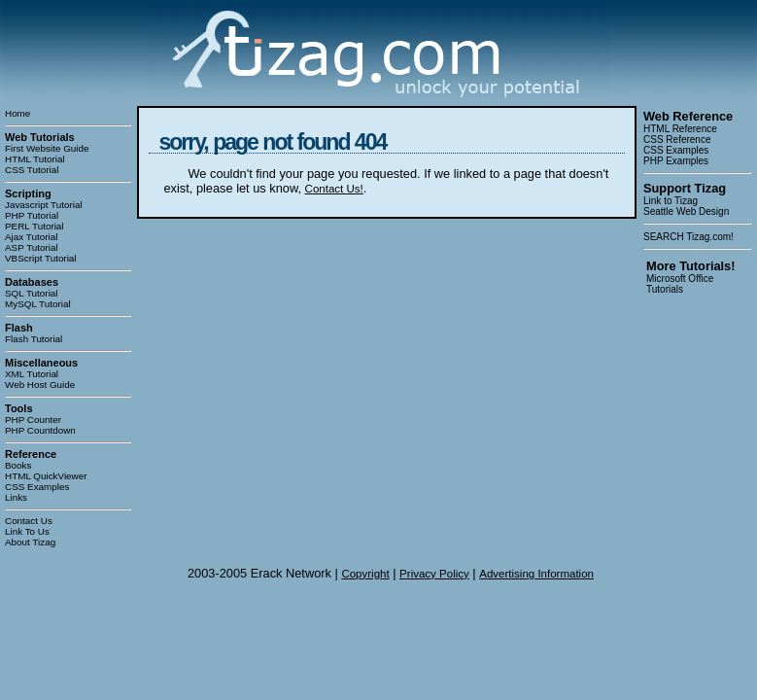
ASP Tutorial (32, 247)
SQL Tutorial (32, 293)
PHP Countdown (40, 430)
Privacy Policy (434, 574)
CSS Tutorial (32, 170)
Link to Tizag (671, 201)
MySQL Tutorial (38, 304)
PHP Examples (676, 161)
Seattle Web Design (686, 211)
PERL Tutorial (34, 226)
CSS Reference (677, 140)
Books (18, 465)
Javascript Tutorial (44, 205)
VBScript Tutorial (41, 258)
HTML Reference (680, 129)
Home (17, 113)
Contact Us (29, 521)
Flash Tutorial (34, 339)
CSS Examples (37, 487)
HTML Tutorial (35, 159)
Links (16, 497)
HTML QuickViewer (46, 476)
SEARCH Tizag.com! (688, 237)
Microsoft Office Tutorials (680, 284)
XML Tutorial (32, 374)
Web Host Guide (40, 385)
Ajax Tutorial (31, 237)
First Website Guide (47, 148)
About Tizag (30, 542)
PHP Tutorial (32, 215)
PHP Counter (33, 420)
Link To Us (27, 531)
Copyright (365, 574)
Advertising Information (536, 574)
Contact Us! (334, 189)
